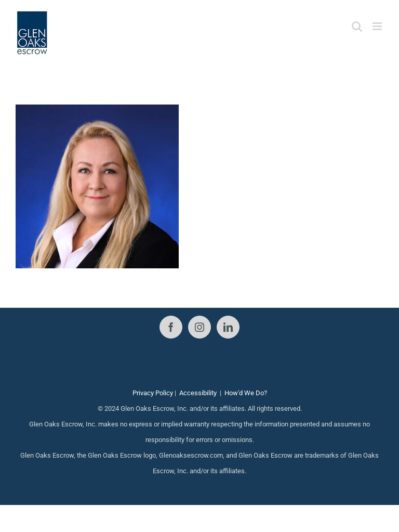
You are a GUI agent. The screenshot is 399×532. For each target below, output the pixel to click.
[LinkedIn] (228, 327)
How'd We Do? (246, 393)
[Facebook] (171, 327)
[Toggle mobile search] (357, 26)
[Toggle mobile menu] (378, 26)
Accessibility (198, 393)
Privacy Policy (153, 393)
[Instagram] (199, 327)
